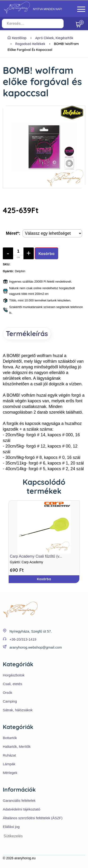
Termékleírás (27, 333)
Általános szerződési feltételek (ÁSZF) (33, 818)
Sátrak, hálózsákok (18, 710)
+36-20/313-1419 (23, 639)
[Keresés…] (33, 24)
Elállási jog (11, 827)
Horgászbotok (14, 675)
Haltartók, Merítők (17, 747)
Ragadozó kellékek (30, 44)
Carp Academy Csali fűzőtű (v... (36, 556)
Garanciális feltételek (19, 800)
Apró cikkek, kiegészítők (54, 38)
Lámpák (9, 764)
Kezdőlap (17, 38)
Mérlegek (10, 773)
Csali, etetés (13, 684)
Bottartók (10, 738)
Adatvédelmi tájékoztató (21, 809)
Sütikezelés (13, 836)
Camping (10, 701)
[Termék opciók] (52, 233)
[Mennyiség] (18, 253)
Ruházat (9, 755)
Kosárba (47, 254)
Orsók (8, 693)
